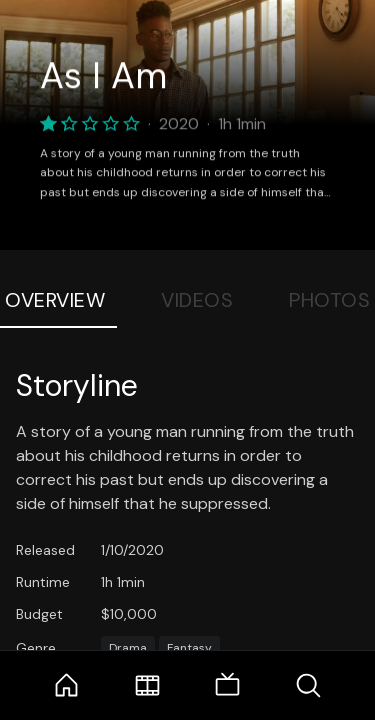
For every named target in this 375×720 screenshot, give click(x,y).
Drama (128, 648)
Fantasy (189, 648)
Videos (197, 300)
